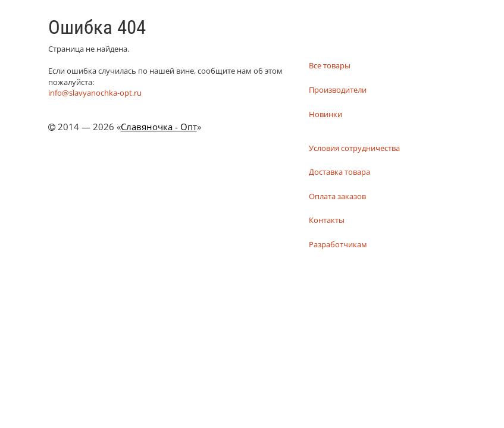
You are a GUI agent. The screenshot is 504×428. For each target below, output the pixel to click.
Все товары (330, 65)
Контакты (327, 220)
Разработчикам (338, 244)
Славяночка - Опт (159, 127)
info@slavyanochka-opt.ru (95, 93)
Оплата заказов (337, 196)
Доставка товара (339, 172)
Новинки (325, 114)
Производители (338, 90)
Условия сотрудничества (354, 148)
